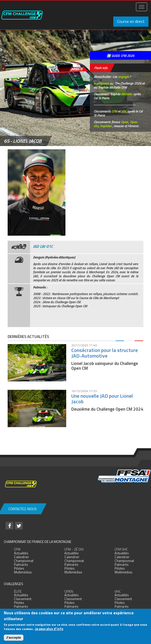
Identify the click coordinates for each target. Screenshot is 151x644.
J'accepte (14, 638)
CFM (114, 111)
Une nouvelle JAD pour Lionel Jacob (102, 399)
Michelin (127, 94)
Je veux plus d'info (49, 629)
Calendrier (22, 557)
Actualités (21, 553)
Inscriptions (101, 83)
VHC (124, 111)
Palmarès (21, 565)
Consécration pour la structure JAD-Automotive (105, 353)
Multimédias (23, 572)
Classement (23, 599)
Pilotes (19, 568)
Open (125, 122)
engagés (124, 77)
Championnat (24, 561)
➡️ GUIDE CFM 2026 (120, 56)
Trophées (106, 126)
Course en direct (131, 21)
